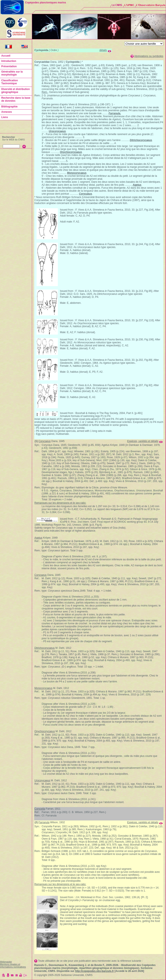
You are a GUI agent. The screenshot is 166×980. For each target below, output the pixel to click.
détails (103, 50)
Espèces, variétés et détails (143, 441)
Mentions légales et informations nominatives (13, 966)
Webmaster (6, 962)
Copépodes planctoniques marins (46, 3)
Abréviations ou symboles (149, 56)
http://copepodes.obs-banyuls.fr (94, 971)
